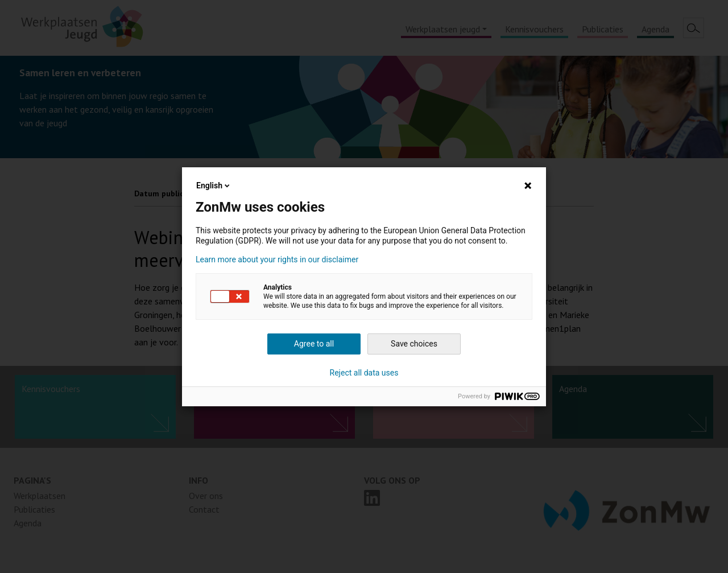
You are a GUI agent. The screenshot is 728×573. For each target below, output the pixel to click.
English (214, 185)
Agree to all (314, 344)
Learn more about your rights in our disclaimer (277, 259)
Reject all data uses (364, 373)
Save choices (414, 344)
